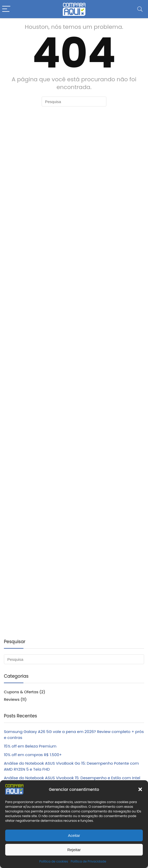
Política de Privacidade (88, 861)
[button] (140, 789)
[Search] (140, 9)
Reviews (12, 699)
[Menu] (6, 9)
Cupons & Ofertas (21, 692)
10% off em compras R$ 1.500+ (33, 755)
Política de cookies (54, 861)
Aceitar (74, 835)
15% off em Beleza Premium (30, 746)
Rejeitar (74, 850)
